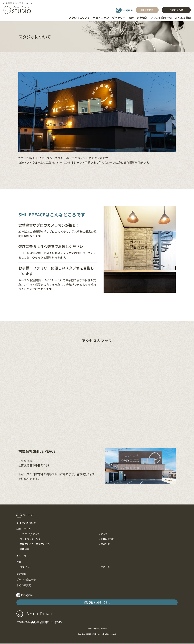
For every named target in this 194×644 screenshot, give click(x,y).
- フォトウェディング (30, 539)
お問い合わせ (176, 10)
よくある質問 (183, 18)
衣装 (131, 18)
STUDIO (25, 515)
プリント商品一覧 (161, 18)
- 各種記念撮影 (107, 539)
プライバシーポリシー (97, 629)
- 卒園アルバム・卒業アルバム (34, 544)
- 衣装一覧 (105, 567)
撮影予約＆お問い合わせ (97, 603)
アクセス (147, 10)
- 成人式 (103, 534)
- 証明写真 (24, 549)
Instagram (124, 10)
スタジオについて (79, 18)
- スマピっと (25, 567)
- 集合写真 (105, 544)
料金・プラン (101, 18)
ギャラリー (119, 18)
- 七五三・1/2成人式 (29, 534)
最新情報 (142, 18)
